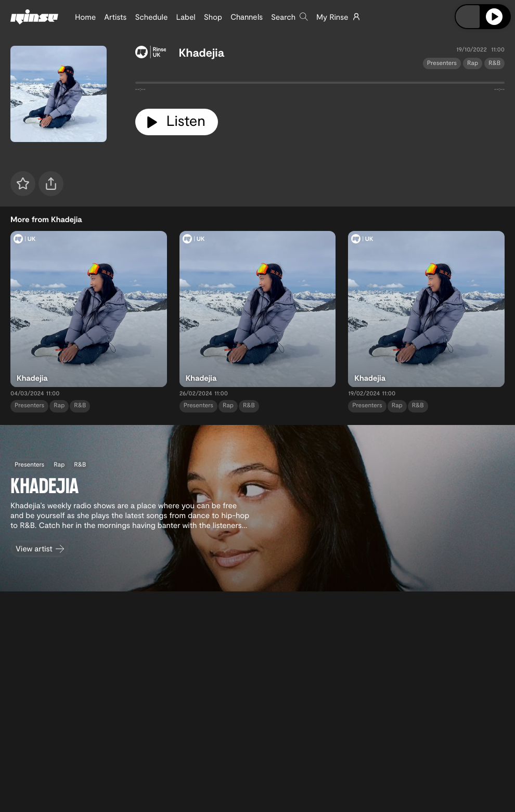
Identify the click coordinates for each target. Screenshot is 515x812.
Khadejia (201, 53)
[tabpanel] (320, 85)
